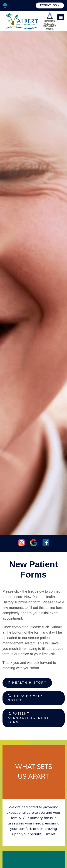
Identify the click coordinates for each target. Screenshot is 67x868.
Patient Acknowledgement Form (29, 718)
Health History (27, 683)
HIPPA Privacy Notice (26, 698)
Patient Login (50, 6)
